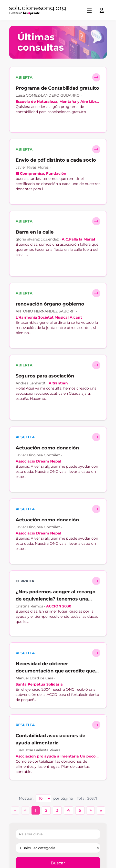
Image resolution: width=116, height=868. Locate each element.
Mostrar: (26, 798)
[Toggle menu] (89, 10)
